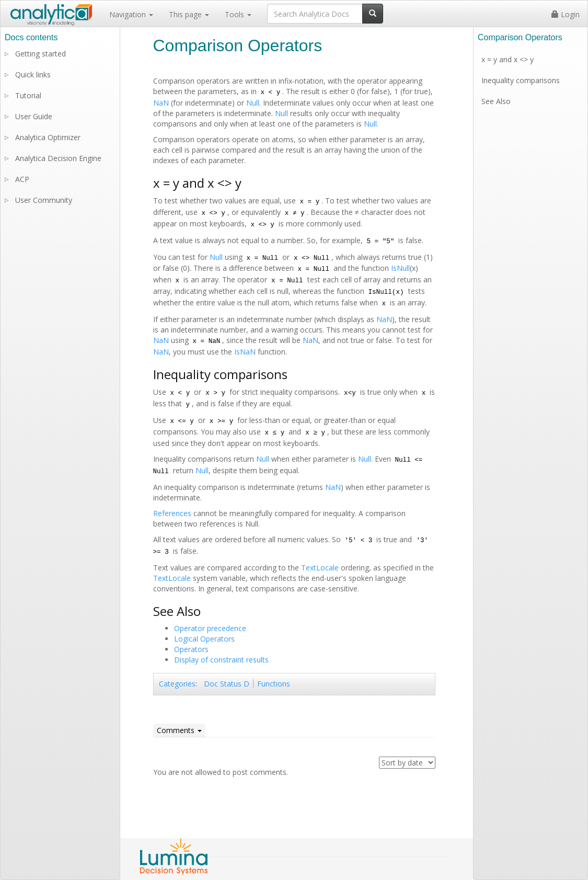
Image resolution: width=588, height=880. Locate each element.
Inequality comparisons (521, 80)
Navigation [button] (131, 14)
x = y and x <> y (508, 59)
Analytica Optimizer (48, 137)
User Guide (34, 116)
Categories (177, 684)
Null (253, 103)
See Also (496, 101)
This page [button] (189, 14)
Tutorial (28, 95)
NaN (161, 103)
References (172, 513)
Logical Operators (204, 639)
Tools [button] (238, 14)
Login (566, 14)
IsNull (400, 268)
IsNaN (245, 352)
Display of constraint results (221, 660)
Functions (274, 684)
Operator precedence (210, 628)
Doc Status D (227, 684)
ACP (22, 179)
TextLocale (320, 568)
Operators (191, 649)
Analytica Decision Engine (58, 158)
